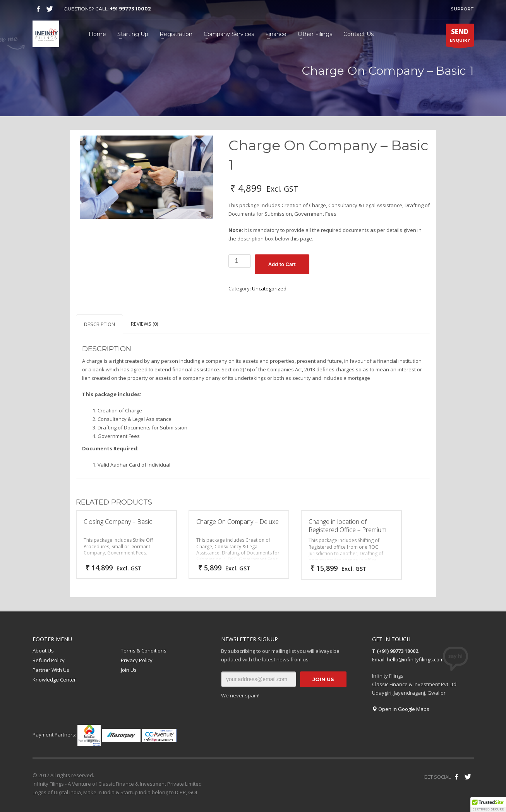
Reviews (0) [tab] (144, 324)
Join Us (129, 670)
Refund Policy (49, 660)
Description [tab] (99, 324)
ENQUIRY (460, 37)
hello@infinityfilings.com (415, 659)
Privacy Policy (137, 660)
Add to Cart (282, 264)
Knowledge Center (54, 680)
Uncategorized (269, 288)
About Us (43, 651)
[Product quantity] (240, 261)
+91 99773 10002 (130, 9)
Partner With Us (51, 670)
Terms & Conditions (144, 651)
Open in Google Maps (401, 709)
